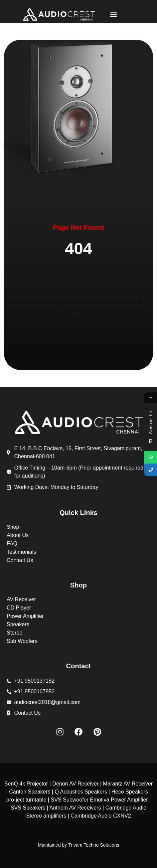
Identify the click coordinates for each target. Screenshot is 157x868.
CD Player (19, 608)
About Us (18, 535)
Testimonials (21, 552)
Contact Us (20, 560)
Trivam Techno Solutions (94, 845)
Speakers (18, 624)
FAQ (12, 544)
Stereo (15, 633)
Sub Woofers (22, 641)
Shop (13, 527)
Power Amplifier (25, 616)
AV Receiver (21, 599)
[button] (113, 14)
